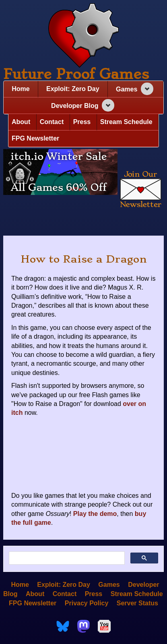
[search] (66, 558)
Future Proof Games (76, 74)
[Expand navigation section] (147, 89)
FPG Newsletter (35, 138)
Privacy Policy (87, 603)
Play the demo (95, 514)
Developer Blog (75, 106)
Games (127, 89)
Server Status (137, 603)
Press (82, 122)
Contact (52, 122)
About (21, 122)
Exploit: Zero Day (73, 89)
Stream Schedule (126, 122)
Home (21, 89)
